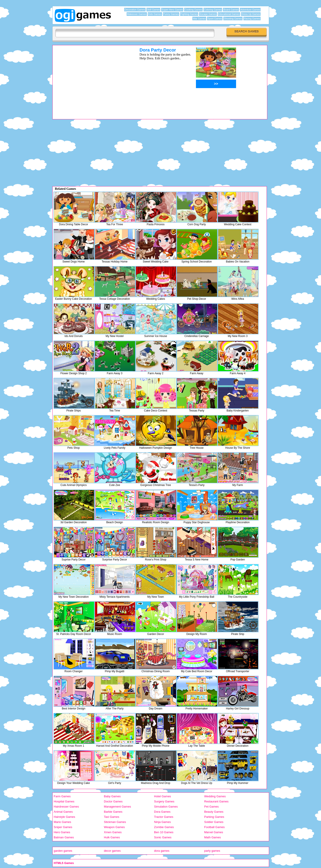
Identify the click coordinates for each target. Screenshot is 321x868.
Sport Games (215, 19)
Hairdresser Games (66, 807)
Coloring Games (213, 10)
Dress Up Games (251, 14)
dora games (162, 851)
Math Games (212, 837)
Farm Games (62, 796)
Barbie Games (113, 812)
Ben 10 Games (164, 832)
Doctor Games (113, 801)
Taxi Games (112, 817)
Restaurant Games (216, 801)
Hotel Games (163, 796)
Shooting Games (233, 19)
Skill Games (153, 10)
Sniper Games (63, 827)
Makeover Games (137, 14)
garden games (63, 851)
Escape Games (208, 14)
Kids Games (155, 14)
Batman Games (64, 837)
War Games (199, 19)
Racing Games (252, 19)
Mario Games (62, 822)
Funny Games (171, 14)
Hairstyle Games (64, 817)
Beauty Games (214, 812)
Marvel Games (214, 832)
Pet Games (211, 807)
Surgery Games (164, 801)
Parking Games (214, 817)
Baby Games (112, 796)
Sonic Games (163, 837)
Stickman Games (115, 822)
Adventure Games (250, 10)
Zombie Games (164, 827)
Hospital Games (64, 801)
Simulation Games (166, 807)
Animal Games (63, 812)
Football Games (214, 827)
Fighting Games (189, 14)
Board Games (231, 10)
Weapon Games (114, 827)
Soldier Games (214, 822)
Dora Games (162, 812)
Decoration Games (135, 10)
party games (212, 851)
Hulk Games (112, 837)
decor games (112, 851)
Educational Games (229, 14)
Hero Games (62, 832)
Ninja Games (162, 822)
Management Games (117, 807)
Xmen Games (113, 832)
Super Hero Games (172, 10)
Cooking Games (193, 10)
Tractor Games (164, 817)
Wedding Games (215, 796)
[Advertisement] (90, 79)
